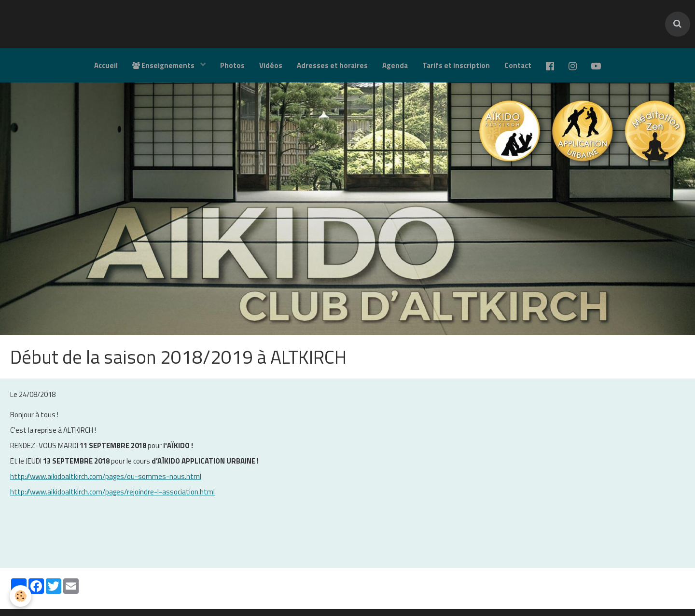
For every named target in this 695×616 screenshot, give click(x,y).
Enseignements (164, 65)
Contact (518, 65)
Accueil (106, 65)
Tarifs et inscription (456, 65)
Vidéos (271, 65)
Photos (232, 65)
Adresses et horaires (332, 65)
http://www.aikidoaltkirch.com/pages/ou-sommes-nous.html (106, 476)
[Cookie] (21, 596)
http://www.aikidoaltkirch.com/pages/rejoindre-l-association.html (112, 492)
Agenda (395, 65)
